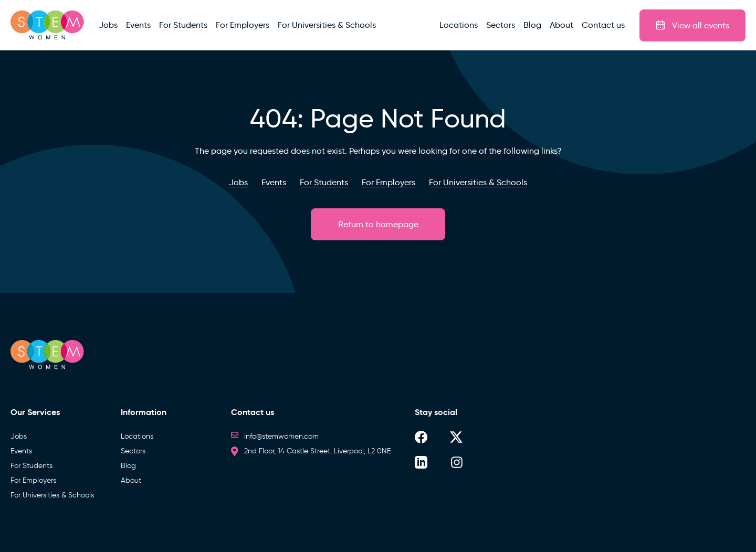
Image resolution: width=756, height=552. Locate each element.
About (131, 480)
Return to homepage (378, 224)
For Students (31, 466)
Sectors (133, 451)
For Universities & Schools (52, 495)
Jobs (19, 436)
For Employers (33, 480)
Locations (137, 436)
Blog (128, 466)
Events (21, 451)
